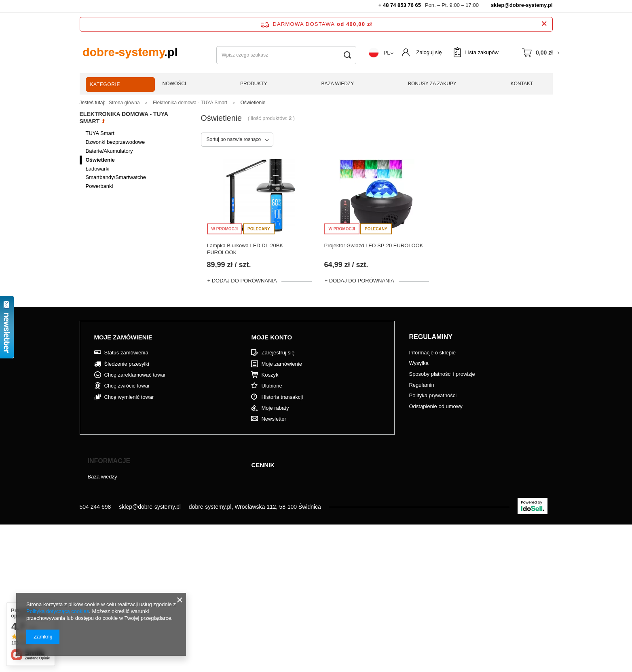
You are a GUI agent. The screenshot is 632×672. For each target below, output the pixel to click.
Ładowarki (98, 169)
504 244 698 (95, 507)
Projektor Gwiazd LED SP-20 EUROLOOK (373, 245)
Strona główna (124, 103)
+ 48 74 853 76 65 (400, 5)
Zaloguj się (429, 52)
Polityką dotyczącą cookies (58, 611)
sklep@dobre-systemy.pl (522, 5)
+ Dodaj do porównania (242, 281)
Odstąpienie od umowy (435, 406)
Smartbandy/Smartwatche (116, 177)
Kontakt (522, 84)
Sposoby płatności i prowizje (442, 374)
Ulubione (272, 386)
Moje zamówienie (123, 337)
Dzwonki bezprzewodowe (115, 142)
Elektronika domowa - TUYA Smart (190, 103)
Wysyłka (419, 363)
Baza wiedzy (338, 84)
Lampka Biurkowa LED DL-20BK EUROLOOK (245, 249)
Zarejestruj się (278, 353)
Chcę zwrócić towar (127, 386)
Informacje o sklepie (432, 353)
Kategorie (105, 84)
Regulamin (421, 385)
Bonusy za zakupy (432, 84)
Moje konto (272, 337)
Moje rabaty (275, 408)
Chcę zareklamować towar (135, 375)
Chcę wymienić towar (129, 397)
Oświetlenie (100, 160)
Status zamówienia (126, 353)
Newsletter (274, 419)
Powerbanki (99, 186)
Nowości (174, 84)
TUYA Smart (100, 133)
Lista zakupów (482, 52)
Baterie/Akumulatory (109, 151)
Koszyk (270, 375)
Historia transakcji (282, 397)
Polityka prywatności (433, 395)
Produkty (254, 84)
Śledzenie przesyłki (127, 364)
